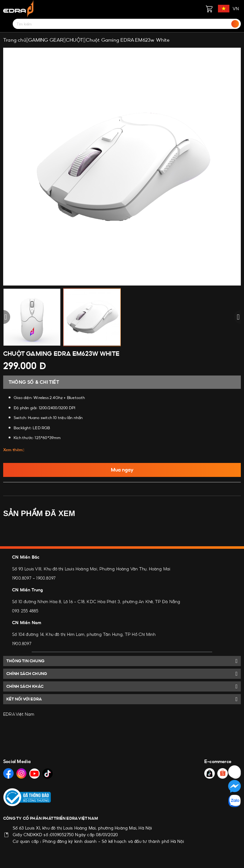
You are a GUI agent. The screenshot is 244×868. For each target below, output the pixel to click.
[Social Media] (8, 773)
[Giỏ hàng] (209, 9)
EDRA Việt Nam (19, 714)
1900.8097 (22, 578)
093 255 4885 (25, 611)
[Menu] (7, 24)
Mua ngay (122, 470)
